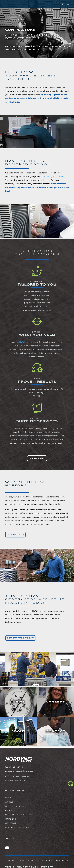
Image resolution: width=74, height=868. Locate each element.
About (9, 802)
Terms (10, 867)
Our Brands (15, 535)
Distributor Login (17, 828)
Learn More (37, 458)
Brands (10, 811)
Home (9, 798)
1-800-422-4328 (14, 767)
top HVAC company (25, 342)
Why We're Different (19, 815)
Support (47, 867)
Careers (11, 819)
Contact (11, 823)
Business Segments (18, 806)
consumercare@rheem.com (20, 771)
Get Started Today (20, 638)
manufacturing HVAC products (53, 176)
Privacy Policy (27, 867)
